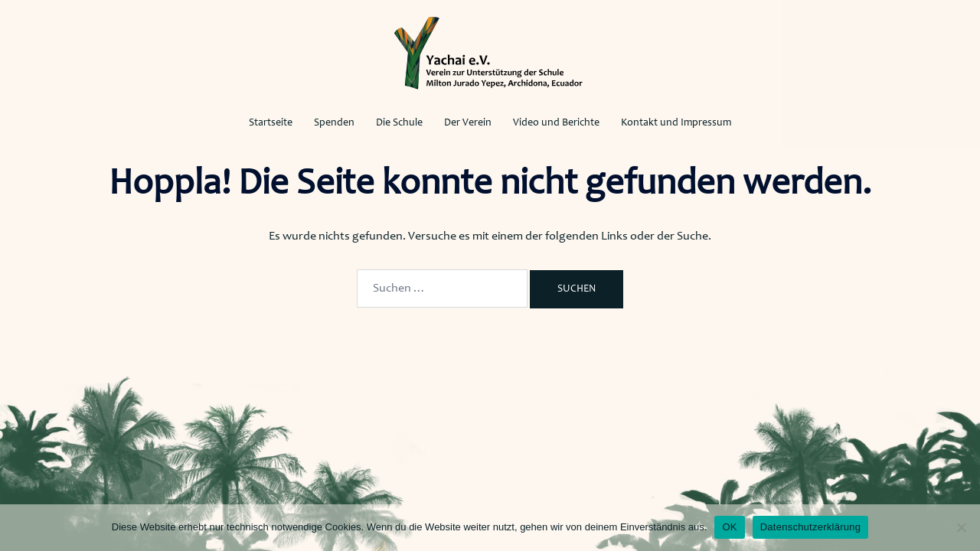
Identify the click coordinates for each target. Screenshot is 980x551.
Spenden (334, 123)
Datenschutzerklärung (810, 527)
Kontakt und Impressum (676, 123)
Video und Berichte (556, 123)
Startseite (271, 123)
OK (729, 527)
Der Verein (468, 123)
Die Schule (399, 123)
